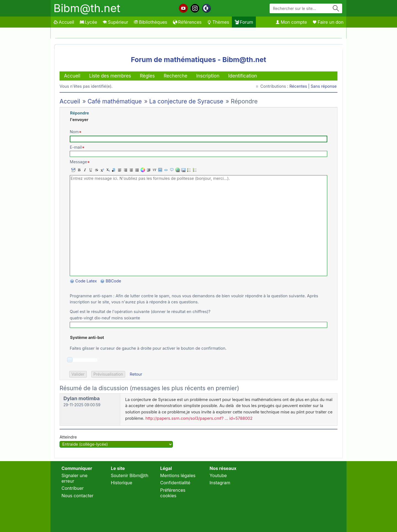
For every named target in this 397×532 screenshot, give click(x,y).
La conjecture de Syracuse (186, 101)
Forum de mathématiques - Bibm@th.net (199, 60)
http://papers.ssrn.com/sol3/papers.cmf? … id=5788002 (199, 418)
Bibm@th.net (87, 8)
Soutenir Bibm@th (130, 475)
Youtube (218, 475)
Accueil (64, 22)
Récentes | (300, 86)
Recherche (175, 76)
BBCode (114, 281)
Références (187, 22)
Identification (243, 76)
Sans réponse (324, 86)
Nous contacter (77, 496)
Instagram (220, 483)
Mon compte (291, 22)
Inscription (208, 76)
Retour (136, 374)
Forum (244, 22)
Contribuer (73, 488)
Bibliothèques (151, 22)
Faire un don (328, 22)
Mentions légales (178, 475)
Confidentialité (175, 483)
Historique (122, 483)
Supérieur (115, 22)
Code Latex (86, 281)
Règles (147, 76)
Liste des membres (110, 76)
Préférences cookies (173, 493)
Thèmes (218, 22)
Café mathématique (115, 101)
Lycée (88, 22)
